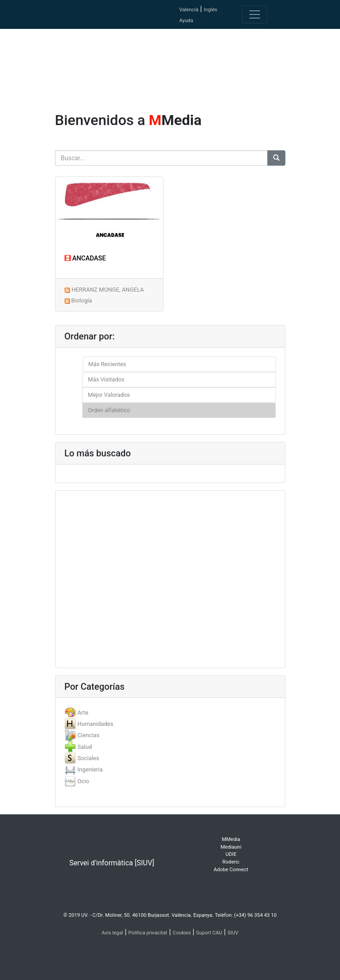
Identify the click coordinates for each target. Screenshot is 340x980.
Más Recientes (107, 364)
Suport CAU (209, 933)
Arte (83, 713)
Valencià (189, 10)
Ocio (83, 781)
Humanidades (95, 724)
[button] (26, 490)
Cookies (182, 933)
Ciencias (88, 735)
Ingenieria (90, 769)
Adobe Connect (231, 870)
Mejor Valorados (109, 395)
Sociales (88, 758)
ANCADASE (85, 258)
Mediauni (231, 847)
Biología (82, 300)
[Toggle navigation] (255, 14)
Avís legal (112, 933)
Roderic (231, 862)
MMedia (231, 839)
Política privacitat (148, 933)
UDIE (231, 854)
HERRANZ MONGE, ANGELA (107, 290)
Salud (84, 747)
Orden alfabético (109, 410)
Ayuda (186, 21)
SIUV (233, 933)
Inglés (210, 10)
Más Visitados (106, 379)
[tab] (170, 713)
